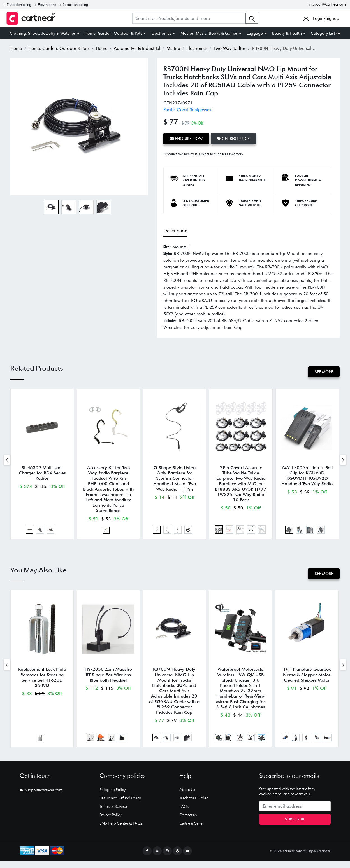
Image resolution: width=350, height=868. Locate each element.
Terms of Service (113, 813)
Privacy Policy (111, 822)
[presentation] (7, 461)
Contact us (188, 822)
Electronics (161, 33)
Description (175, 230)
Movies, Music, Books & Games (209, 33)
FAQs (184, 813)
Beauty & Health (287, 33)
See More (323, 371)
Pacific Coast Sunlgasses (187, 109)
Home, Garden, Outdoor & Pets (113, 33)
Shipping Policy (113, 797)
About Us (187, 797)
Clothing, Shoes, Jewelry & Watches (43, 33)
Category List (325, 33)
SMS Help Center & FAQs (121, 830)
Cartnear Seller (192, 830)
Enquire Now (187, 138)
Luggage (255, 33)
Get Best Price (236, 138)
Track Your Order (193, 805)
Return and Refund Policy (120, 805)
